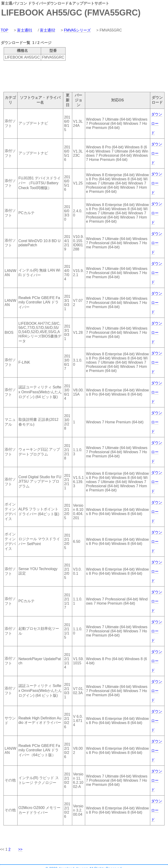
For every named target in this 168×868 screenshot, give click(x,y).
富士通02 (48, 30)
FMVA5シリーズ (77, 30)
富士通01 (25, 30)
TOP (4, 30)
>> (20, 849)
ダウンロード (157, 123)
